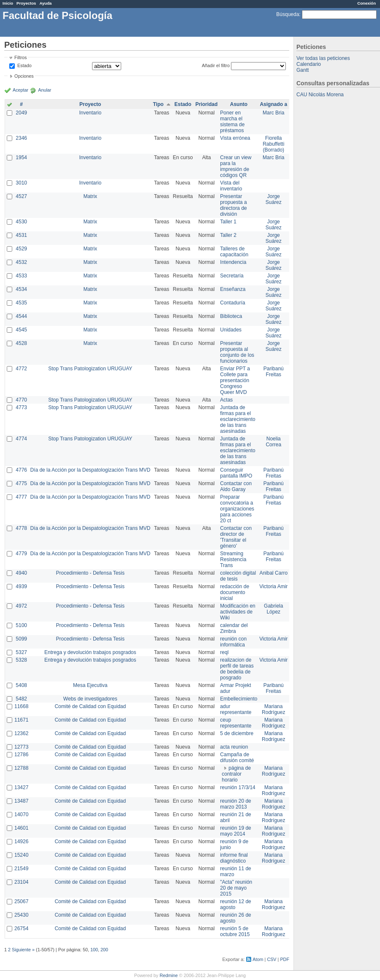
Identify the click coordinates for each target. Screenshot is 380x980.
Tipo (158, 104)
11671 (21, 720)
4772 (21, 369)
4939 (21, 586)
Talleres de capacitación (234, 252)
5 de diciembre (237, 733)
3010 (21, 183)
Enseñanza (233, 289)
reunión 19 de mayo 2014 (235, 831)
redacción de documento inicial (235, 592)
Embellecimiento (239, 699)
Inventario (90, 113)
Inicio (8, 3)
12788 (21, 768)
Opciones (24, 76)
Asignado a (273, 104)
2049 (21, 113)
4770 (21, 400)
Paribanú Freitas (274, 372)
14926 (21, 842)
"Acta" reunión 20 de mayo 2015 (236, 888)
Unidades (231, 330)
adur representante (236, 709)
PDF (285, 959)
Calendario (309, 64)
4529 (21, 249)
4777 (21, 497)
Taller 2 (228, 235)
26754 (21, 928)
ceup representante (236, 723)
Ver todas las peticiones (323, 58)
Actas (226, 400)
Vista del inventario (231, 186)
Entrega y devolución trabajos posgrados (90, 652)
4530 (21, 222)
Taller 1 (228, 222)
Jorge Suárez (274, 199)
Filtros (20, 57)
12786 (21, 755)
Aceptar (20, 90)
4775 (21, 483)
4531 (21, 235)
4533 (21, 276)
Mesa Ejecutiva (90, 685)
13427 (21, 787)
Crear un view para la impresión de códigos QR (236, 166)
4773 (21, 407)
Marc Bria (273, 113)
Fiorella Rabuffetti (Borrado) (273, 144)
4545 (21, 330)
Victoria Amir (273, 586)
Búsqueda (288, 14)
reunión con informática (233, 642)
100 (94, 950)
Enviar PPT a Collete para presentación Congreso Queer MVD (235, 380)
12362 (21, 733)
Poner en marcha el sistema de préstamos (232, 122)
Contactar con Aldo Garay (236, 486)
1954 (21, 157)
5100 (21, 625)
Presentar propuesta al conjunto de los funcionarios (237, 352)
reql (224, 652)
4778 (21, 528)
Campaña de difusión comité (237, 757)
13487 (21, 801)
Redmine (169, 975)
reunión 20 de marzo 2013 (235, 804)
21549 (21, 869)
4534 (21, 289)
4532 (21, 262)
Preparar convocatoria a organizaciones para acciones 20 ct (237, 509)
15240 (21, 855)
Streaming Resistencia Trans (233, 559)
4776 (21, 470)
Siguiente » (23, 950)
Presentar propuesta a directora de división (233, 205)
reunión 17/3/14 (237, 787)
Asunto (239, 104)
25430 (21, 915)
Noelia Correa (273, 442)
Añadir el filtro (216, 65)
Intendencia (233, 262)
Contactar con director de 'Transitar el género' (236, 537)
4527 (21, 196)
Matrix (90, 196)
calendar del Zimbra (234, 628)
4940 (21, 573)
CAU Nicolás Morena (320, 95)
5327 (21, 652)
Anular (45, 90)
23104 (21, 882)
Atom (258, 959)
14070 (21, 814)
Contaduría (232, 303)
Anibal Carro (273, 573)
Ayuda (45, 3)
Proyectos (26, 3)
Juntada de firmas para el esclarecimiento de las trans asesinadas (237, 419)
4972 (21, 606)
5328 (21, 660)
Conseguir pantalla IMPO (236, 473)
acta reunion (234, 747)
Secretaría (232, 276)
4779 (21, 554)
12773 (21, 747)
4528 (21, 343)
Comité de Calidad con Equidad (90, 706)
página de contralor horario (236, 774)
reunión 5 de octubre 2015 (235, 931)
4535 (21, 303)
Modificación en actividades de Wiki (237, 612)
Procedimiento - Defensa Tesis (91, 573)
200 (104, 950)
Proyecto (90, 104)
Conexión (366, 3)
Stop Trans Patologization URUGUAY (90, 369)
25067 (21, 901)
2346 (21, 138)
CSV (271, 959)
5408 (21, 685)
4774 (21, 439)
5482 (21, 699)
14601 (21, 828)
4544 (21, 316)
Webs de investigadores (90, 699)
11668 (21, 706)
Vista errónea (235, 138)
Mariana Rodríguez (273, 709)
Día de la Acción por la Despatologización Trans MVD (90, 470)
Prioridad (207, 104)
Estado (24, 65)
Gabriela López (273, 609)
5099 (21, 639)
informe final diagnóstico (234, 858)
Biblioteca (231, 316)
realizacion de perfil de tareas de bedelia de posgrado (237, 669)
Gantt (303, 70)
